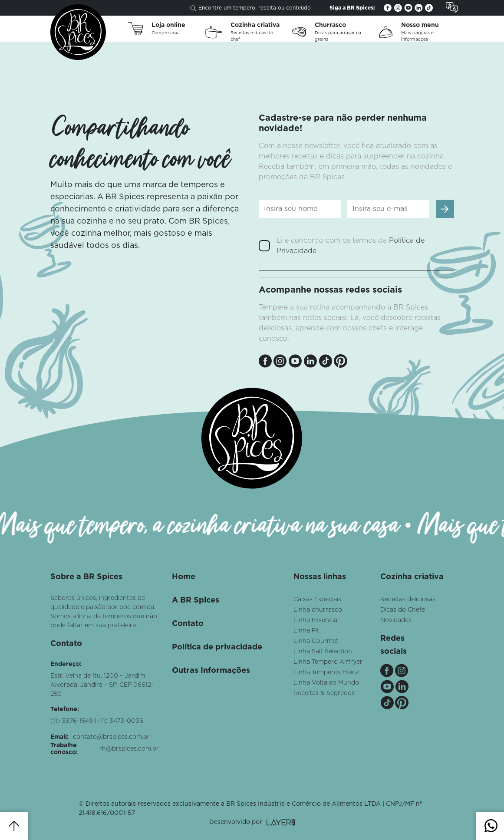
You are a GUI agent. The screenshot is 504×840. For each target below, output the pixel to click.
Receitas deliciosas (408, 600)
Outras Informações (211, 671)
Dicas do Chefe (403, 610)
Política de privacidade (217, 647)
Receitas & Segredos (324, 693)
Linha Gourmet (316, 641)
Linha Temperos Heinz (326, 672)
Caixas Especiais (317, 600)
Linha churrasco (318, 610)
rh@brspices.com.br (129, 749)
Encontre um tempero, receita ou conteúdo (250, 8)
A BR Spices (196, 600)
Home (184, 577)
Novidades (396, 620)
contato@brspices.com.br (111, 737)
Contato (188, 624)
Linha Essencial (316, 620)
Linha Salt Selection (323, 652)
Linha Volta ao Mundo (326, 683)
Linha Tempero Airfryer (328, 662)
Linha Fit (306, 631)
